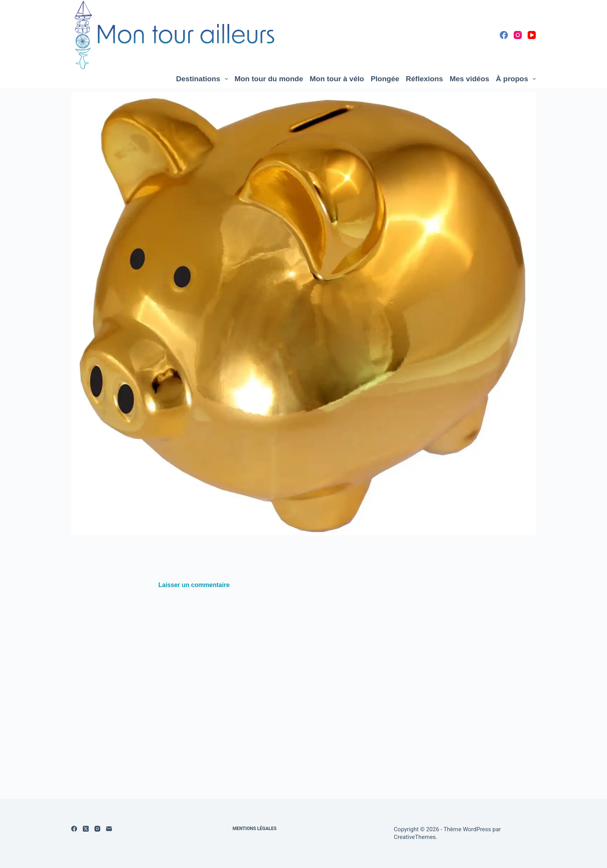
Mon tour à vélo (337, 79)
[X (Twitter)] (86, 829)
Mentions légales (255, 829)
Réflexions (424, 79)
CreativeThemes (415, 837)
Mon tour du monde (269, 79)
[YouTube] (532, 35)
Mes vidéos (469, 79)
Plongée (385, 79)
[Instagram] (518, 35)
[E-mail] (109, 829)
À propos (516, 79)
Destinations (204, 79)
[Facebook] (504, 35)
